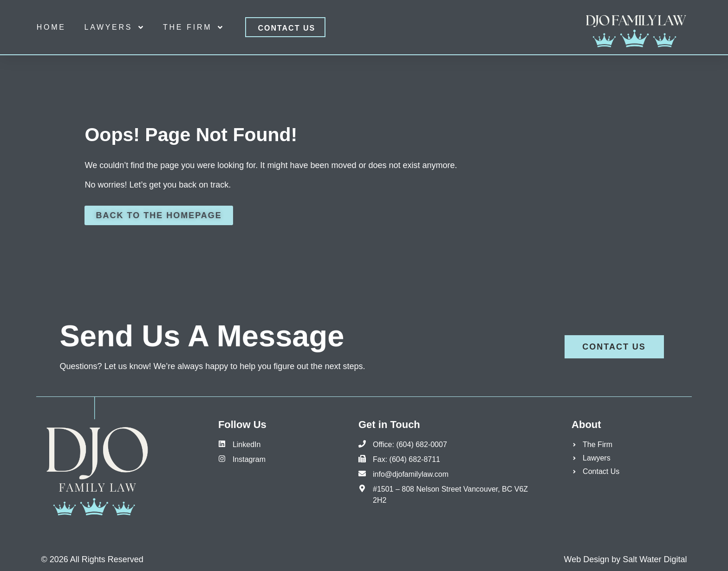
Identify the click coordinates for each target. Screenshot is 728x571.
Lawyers (115, 27)
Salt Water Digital (655, 559)
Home (51, 27)
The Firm (193, 27)
